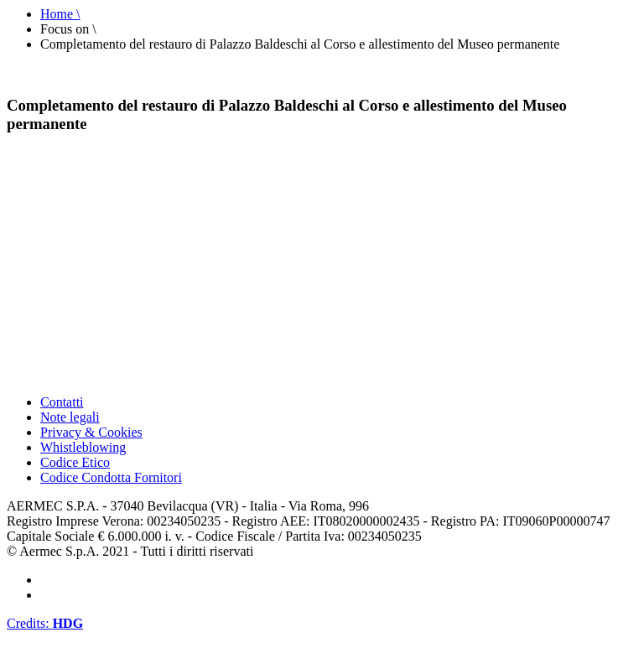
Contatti (62, 402)
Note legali (70, 417)
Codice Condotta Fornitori (111, 477)
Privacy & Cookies (91, 432)
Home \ (60, 14)
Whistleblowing (83, 447)
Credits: (45, 623)
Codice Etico (75, 462)
